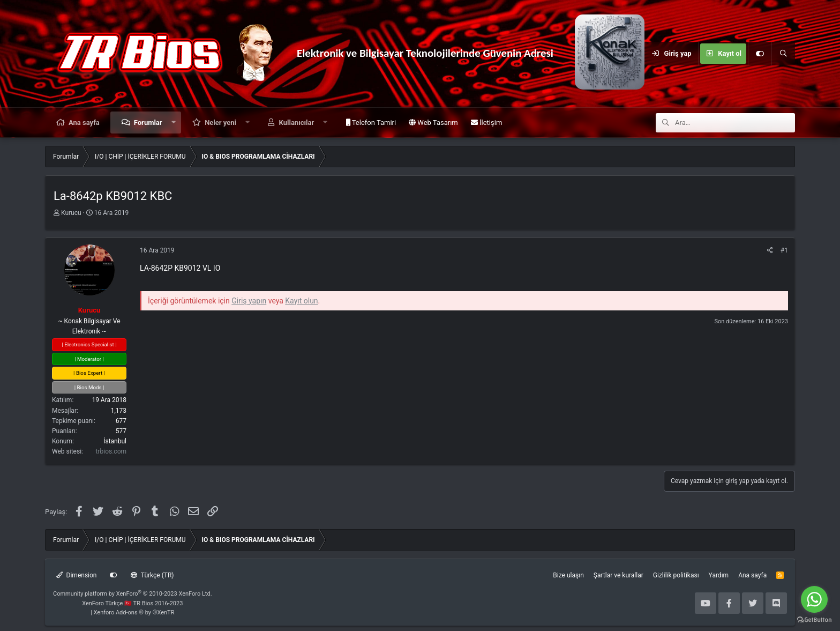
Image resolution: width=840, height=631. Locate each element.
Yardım (719, 575)
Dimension (76, 575)
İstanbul (115, 441)
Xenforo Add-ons (134, 613)
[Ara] (783, 54)
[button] (173, 123)
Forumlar (148, 123)
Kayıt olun (301, 301)
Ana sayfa (84, 123)
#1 (784, 250)
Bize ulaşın (568, 575)
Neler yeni (220, 123)
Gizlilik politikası (676, 575)
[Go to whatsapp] (814, 599)
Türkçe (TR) (152, 575)
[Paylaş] (770, 251)
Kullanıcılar (297, 123)
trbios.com (111, 451)
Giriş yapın (249, 301)
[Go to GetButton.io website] (814, 620)
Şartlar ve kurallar (618, 575)
